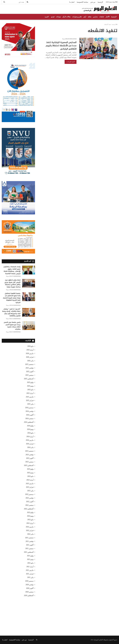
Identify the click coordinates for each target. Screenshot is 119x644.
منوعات (58, 17)
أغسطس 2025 (29, 379)
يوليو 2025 (30, 382)
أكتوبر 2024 (30, 415)
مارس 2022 (30, 527)
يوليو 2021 (30, 556)
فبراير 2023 (30, 487)
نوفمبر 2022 (30, 498)
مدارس (95, 17)
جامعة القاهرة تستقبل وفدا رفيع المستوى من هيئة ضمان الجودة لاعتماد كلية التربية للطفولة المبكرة (12, 298)
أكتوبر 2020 (30, 588)
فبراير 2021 (30, 574)
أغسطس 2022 (29, 509)
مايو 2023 (31, 476)
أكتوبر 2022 (30, 502)
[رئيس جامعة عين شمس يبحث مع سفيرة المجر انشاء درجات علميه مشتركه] (29, 326)
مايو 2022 (31, 520)
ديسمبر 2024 (29, 408)
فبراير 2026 (30, 357)
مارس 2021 (30, 570)
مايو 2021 (31, 563)
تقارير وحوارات (77, 17)
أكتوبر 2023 (30, 458)
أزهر (85, 17)
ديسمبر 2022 (29, 494)
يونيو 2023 (30, 473)
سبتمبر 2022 (30, 505)
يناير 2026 (31, 361)
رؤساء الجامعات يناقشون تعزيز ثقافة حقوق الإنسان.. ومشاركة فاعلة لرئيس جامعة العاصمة (12, 270)
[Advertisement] (59, 613)
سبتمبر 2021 (30, 549)
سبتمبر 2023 (30, 462)
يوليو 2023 (30, 469)
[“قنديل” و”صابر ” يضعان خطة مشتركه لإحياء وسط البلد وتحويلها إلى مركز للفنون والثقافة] (29, 312)
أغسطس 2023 (29, 465)
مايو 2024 (31, 433)
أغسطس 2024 (29, 422)
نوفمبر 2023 (30, 455)
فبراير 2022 (30, 530)
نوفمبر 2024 (30, 411)
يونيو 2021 (30, 559)
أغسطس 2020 (29, 595)
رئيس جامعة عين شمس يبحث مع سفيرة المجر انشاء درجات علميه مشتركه (12, 326)
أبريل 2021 (30, 567)
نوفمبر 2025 (30, 368)
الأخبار (108, 17)
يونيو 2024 (30, 429)
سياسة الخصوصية (82, 2)
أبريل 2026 (30, 350)
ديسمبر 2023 (29, 451)
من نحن (93, 2)
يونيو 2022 (30, 516)
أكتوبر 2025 (30, 372)
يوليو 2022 (30, 512)
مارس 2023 (30, 483)
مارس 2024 (30, 440)
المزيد (47, 17)
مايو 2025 (31, 390)
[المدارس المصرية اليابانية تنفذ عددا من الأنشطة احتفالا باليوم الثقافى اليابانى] (98, 48)
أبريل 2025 (30, 393)
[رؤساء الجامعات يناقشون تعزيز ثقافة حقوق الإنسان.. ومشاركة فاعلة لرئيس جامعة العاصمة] (29, 270)
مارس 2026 (30, 353)
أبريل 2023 (30, 480)
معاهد (90, 17)
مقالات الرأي (67, 17)
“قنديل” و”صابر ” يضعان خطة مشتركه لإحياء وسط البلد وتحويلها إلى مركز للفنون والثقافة (11, 313)
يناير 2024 (31, 447)
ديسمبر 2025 (29, 364)
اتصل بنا (72, 2)
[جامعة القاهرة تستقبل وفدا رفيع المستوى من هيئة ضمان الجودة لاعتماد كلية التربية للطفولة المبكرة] (29, 297)
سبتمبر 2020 (30, 592)
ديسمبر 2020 (29, 581)
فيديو (53, 17)
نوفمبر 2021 (30, 541)
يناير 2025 (31, 404)
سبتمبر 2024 (30, 418)
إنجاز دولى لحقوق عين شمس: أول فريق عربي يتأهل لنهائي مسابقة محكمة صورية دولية (12, 283)
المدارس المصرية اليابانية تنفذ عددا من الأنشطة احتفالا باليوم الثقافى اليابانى (61, 46)
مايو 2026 (31, 346)
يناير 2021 (31, 577)
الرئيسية (100, 2)
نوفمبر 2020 (30, 585)
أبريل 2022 (30, 523)
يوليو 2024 (30, 426)
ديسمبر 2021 (29, 538)
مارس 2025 (30, 397)
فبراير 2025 (30, 400)
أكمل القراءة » (71, 62)
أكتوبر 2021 (30, 545)
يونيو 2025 (30, 386)
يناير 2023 (31, 491)
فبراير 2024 (30, 444)
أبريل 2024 (30, 437)
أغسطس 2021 (29, 552)
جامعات (102, 17)
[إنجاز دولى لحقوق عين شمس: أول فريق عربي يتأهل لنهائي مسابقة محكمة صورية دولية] (29, 283)
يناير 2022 (31, 534)
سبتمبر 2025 (30, 375)
